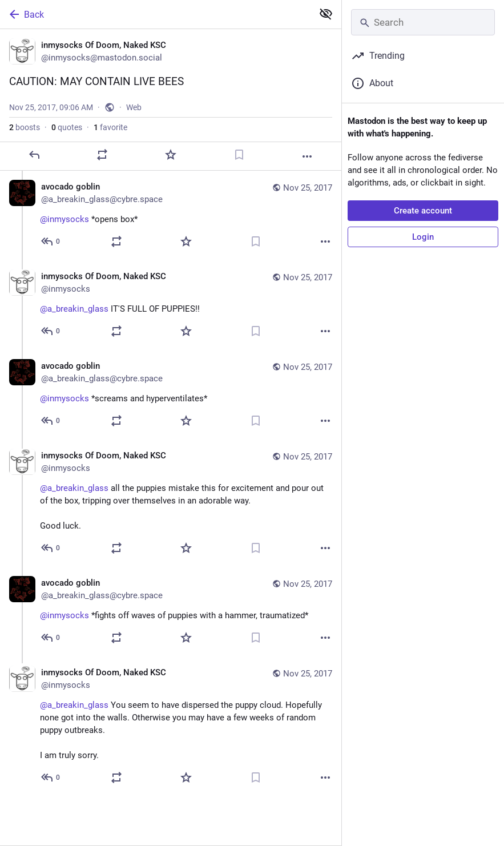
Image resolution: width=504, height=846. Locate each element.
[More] (307, 156)
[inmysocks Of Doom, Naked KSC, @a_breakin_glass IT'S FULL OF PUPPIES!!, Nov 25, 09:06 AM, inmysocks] (171, 305)
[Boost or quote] (102, 155)
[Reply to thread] (51, 241)
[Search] (423, 22)
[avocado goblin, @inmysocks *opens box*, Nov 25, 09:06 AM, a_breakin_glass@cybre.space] (171, 215)
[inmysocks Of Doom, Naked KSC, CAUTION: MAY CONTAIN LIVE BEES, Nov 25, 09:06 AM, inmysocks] (171, 100)
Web (134, 107)
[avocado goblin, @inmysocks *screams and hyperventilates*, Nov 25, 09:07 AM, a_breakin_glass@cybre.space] (171, 395)
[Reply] (34, 155)
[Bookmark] (239, 155)
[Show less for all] (326, 14)
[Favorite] (171, 155)
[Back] (155, 14)
